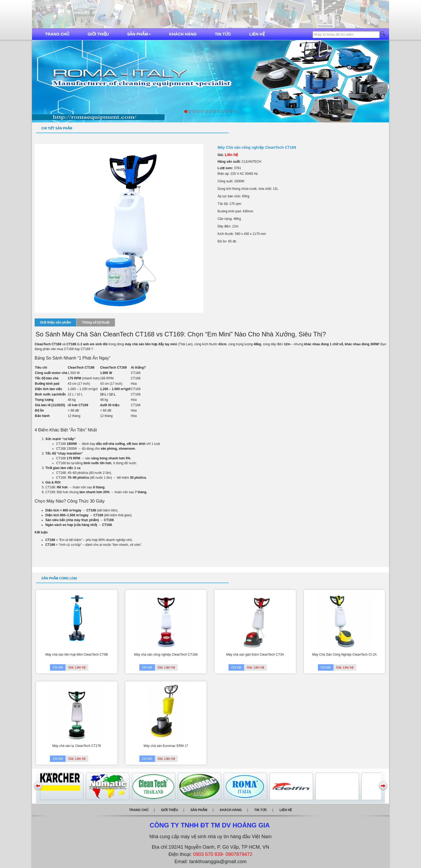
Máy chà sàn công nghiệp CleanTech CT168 (166, 655)
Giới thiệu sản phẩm (55, 322)
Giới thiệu (98, 34)
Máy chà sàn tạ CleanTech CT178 (77, 746)
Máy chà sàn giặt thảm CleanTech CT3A (255, 655)
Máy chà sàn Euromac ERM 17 (166, 746)
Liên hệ (257, 34)
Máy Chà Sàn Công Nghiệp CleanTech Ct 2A (344, 655)
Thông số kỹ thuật (96, 322)
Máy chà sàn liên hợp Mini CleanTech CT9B (77, 655)
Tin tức (223, 34)
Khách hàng (183, 34)
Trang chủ (57, 34)
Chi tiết (58, 667)
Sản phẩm (139, 34)
